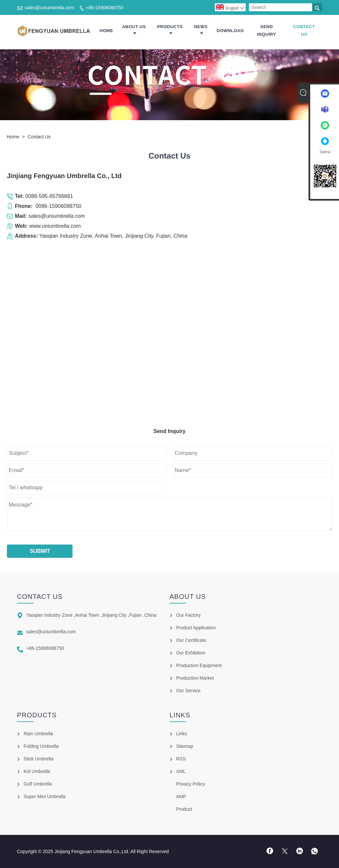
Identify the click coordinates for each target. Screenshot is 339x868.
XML (181, 771)
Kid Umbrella (37, 771)
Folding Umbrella (41, 746)
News (201, 30)
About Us (134, 30)
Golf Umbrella (38, 784)
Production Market (195, 678)
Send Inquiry (267, 30)
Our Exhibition (191, 653)
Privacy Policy (191, 784)
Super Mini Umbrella (45, 796)
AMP (181, 796)
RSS (181, 759)
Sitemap (185, 746)
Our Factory (188, 615)
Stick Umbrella (38, 759)
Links (182, 734)
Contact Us (304, 30)
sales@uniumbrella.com (49, 8)
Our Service (188, 691)
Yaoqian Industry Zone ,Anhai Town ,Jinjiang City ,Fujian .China (91, 615)
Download (230, 31)
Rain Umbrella (38, 734)
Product (184, 809)
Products (170, 30)
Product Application (196, 628)
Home (106, 31)
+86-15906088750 (105, 8)
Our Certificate (191, 640)
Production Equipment (199, 665)
